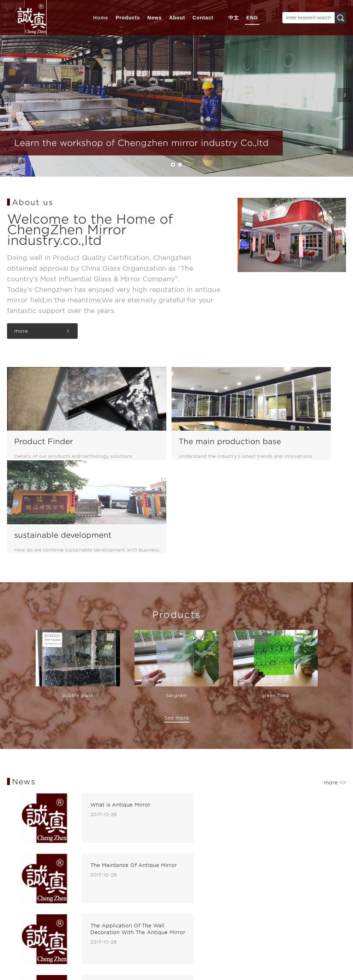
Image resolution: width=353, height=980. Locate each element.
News (155, 18)
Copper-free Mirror (88, 901)
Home (101, 18)
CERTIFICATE (25, 875)
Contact (203, 18)
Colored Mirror (83, 875)
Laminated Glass (85, 909)
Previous (7, 97)
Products (128, 18)
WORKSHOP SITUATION (23, 867)
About (177, 18)
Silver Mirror (79, 892)
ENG (252, 18)
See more (177, 620)
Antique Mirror (82, 867)
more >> (335, 684)
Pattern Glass (81, 884)
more (21, 331)
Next (346, 97)
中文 (234, 18)
